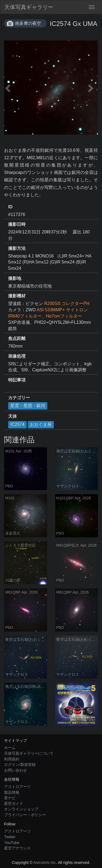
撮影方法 (17, 248)
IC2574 (17, 424)
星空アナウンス (17, 848)
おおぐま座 (41, 424)
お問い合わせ (16, 770)
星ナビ (10, 798)
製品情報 (12, 792)
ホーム (10, 748)
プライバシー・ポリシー (25, 815)
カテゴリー (19, 398)
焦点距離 (17, 338)
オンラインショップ (21, 809)
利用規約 (12, 759)
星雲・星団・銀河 (28, 406)
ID (10, 207)
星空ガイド (14, 804)
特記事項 (17, 380)
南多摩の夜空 (28, 23)
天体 (13, 416)
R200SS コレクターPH (67, 303)
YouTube (12, 843)
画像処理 (17, 356)
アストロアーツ (17, 787)
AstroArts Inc (45, 863)
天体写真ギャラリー (29, 7)
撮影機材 (17, 296)
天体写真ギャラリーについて (29, 753)
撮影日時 (17, 224)
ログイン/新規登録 (20, 765)
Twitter (10, 837)
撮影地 (15, 278)
